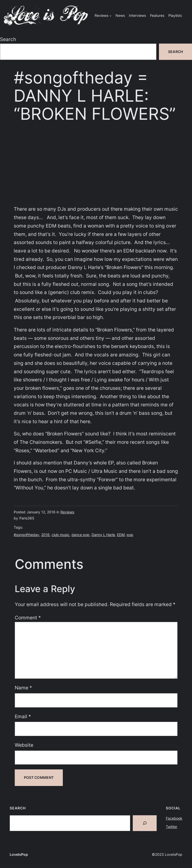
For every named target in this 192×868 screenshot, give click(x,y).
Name (23, 688)
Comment (28, 618)
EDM (121, 535)
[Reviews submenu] (110, 16)
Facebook (174, 818)
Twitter (172, 827)
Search (8, 39)
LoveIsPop (19, 854)
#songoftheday (26, 535)
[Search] (145, 823)
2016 (45, 535)
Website (24, 745)
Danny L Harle (103, 535)
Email (23, 716)
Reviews (67, 512)
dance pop (80, 535)
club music (61, 535)
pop (130, 535)
